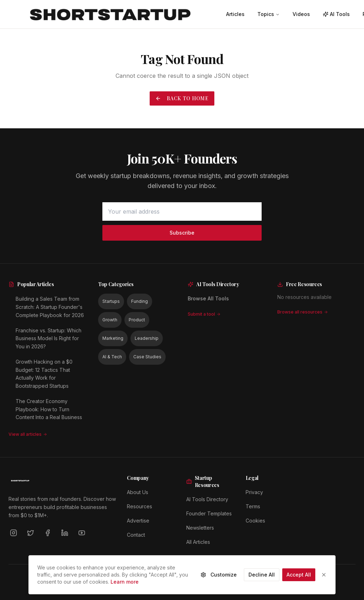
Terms (253, 506)
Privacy (254, 492)
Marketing (113, 338)
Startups (111, 301)
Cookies (255, 521)
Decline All (262, 578)
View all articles (28, 434)
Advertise (138, 521)
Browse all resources (303, 312)
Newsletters (200, 528)
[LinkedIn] (65, 533)
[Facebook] (48, 533)
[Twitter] (31, 533)
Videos (301, 14)
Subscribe (182, 233)
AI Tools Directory (207, 499)
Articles (235, 14)
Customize (219, 578)
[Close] (324, 579)
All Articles (198, 542)
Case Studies (147, 357)
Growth (110, 320)
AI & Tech (112, 357)
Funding (140, 301)
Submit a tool (204, 314)
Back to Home (182, 98)
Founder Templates (209, 513)
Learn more (125, 586)
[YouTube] (82, 533)
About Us (138, 492)
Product (137, 320)
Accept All (299, 578)
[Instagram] (14, 533)
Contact (136, 535)
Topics (269, 14)
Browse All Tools (208, 298)
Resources (140, 506)
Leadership (147, 338)
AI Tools (336, 14)
